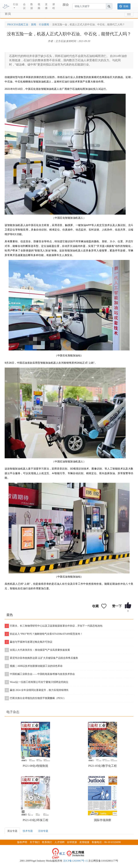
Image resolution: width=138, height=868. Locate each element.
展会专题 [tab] (12, 831)
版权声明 (22, 842)
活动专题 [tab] (43, 831)
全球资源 (72, 842)
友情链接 (84, 842)
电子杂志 (13, 712)
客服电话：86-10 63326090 (106, 842)
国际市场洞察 (103, 820)
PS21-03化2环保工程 (35, 820)
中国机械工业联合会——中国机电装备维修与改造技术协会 (40, 674)
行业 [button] (16, 4)
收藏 (95, 606)
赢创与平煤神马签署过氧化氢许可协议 (29, 642)
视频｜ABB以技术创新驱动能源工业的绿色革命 (34, 666)
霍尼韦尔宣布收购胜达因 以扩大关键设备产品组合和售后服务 (41, 658)
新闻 (34, 25)
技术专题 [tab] (28, 831)
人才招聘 (60, 842)
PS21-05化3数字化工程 (103, 766)
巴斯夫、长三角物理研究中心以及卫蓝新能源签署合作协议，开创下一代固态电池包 (54, 626)
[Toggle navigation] (129, 14)
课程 (54, 6)
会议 (24, 6)
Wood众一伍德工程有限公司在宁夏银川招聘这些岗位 (36, 682)
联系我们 (47, 842)
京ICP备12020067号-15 (75, 861)
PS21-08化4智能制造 (35, 766)
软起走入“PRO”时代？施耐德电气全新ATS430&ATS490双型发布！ (44, 634)
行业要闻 (44, 25)
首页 (8, 14)
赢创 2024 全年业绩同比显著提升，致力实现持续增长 (37, 690)
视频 (39, 6)
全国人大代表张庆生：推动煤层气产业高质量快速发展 (37, 650)
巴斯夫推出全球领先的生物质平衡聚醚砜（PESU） (35, 698)
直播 (46, 6)
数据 (32, 6)
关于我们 (35, 842)
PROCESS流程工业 (18, 25)
